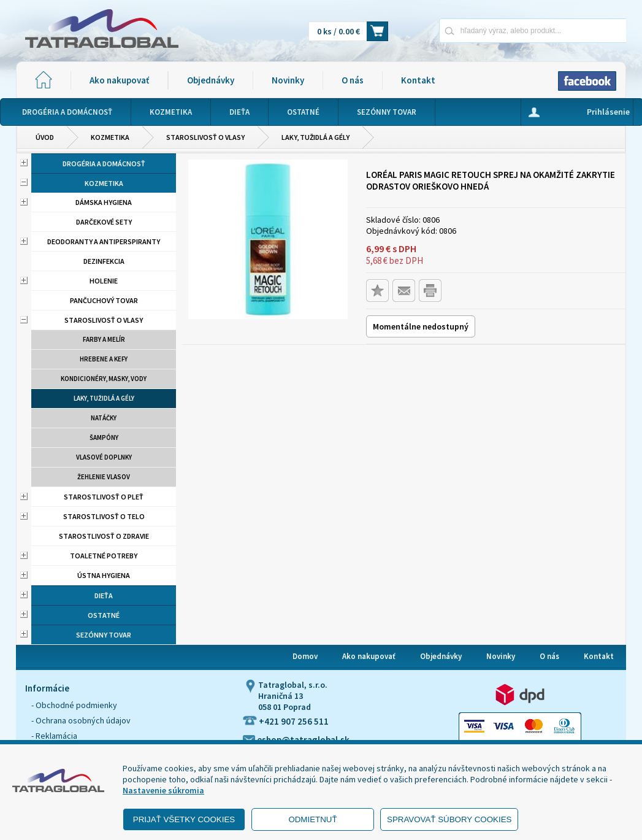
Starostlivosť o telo (104, 516)
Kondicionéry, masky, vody (104, 379)
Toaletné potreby (104, 556)
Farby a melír (104, 339)
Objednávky (211, 80)
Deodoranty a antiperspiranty (104, 241)
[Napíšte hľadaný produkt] (490, 30)
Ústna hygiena (104, 575)
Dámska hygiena (104, 202)
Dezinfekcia (104, 261)
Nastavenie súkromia (163, 790)
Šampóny (104, 437)
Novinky (288, 80)
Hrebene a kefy (104, 359)
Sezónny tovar (104, 635)
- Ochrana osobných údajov (81, 720)
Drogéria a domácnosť (104, 164)
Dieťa (104, 595)
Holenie (104, 281)
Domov (305, 656)
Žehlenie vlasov (104, 477)
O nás (353, 80)
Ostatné (104, 615)
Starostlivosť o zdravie (104, 536)
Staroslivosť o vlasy (205, 137)
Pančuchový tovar (104, 300)
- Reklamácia (54, 736)
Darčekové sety (104, 222)
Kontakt (418, 80)
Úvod (45, 137)
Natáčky (104, 418)
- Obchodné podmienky (74, 705)
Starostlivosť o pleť (104, 497)
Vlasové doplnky (104, 457)
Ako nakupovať (119, 80)
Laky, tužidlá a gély (315, 137)
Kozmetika (110, 137)
